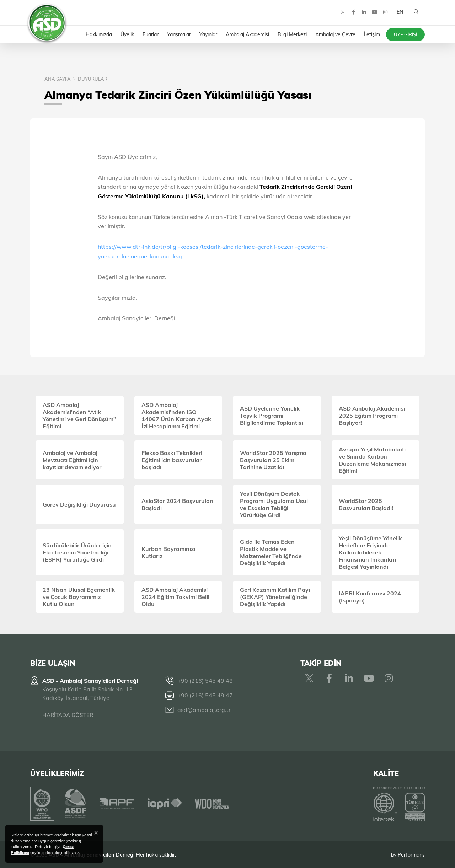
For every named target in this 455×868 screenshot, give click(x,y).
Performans (411, 853)
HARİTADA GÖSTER (68, 715)
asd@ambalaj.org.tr (204, 710)
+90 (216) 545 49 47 (205, 695)
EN (399, 14)
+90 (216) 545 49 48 (205, 681)
